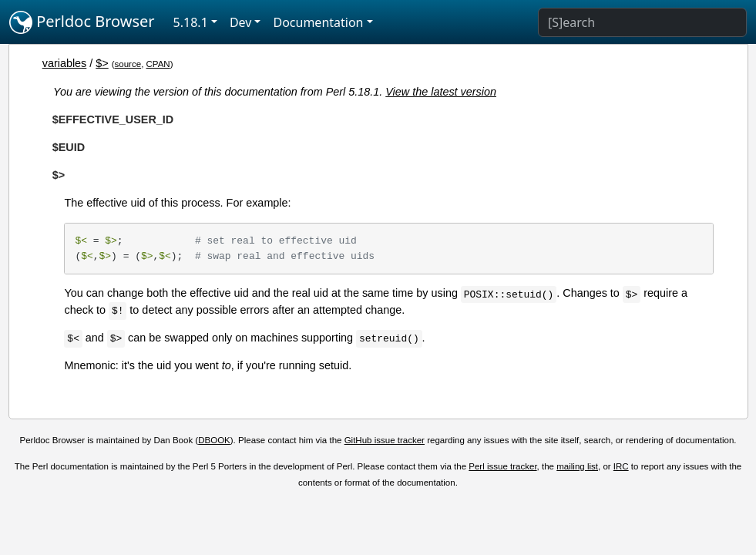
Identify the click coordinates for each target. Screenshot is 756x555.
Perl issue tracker (502, 466)
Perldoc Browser (82, 22)
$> (102, 63)
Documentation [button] (318, 22)
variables (65, 63)
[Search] (642, 22)
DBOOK (214, 440)
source (128, 64)
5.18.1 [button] (191, 22)
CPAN (158, 64)
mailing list (577, 466)
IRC (621, 466)
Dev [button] (241, 22)
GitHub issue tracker (385, 440)
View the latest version (441, 92)
